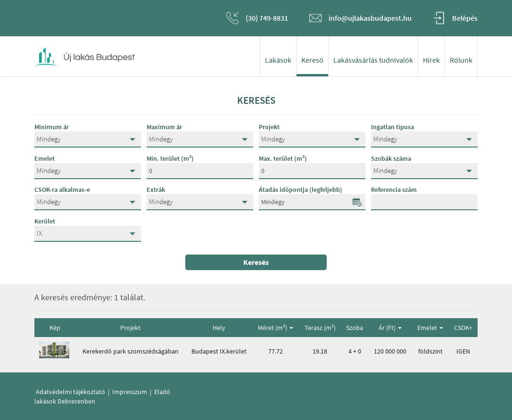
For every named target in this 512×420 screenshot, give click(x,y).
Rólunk (461, 60)
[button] (88, 140)
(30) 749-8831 (267, 18)
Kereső (312, 60)
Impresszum (130, 392)
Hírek (431, 60)
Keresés (256, 262)
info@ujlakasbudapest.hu (370, 18)
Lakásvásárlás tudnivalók (373, 60)
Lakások (278, 60)
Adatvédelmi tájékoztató (70, 392)
